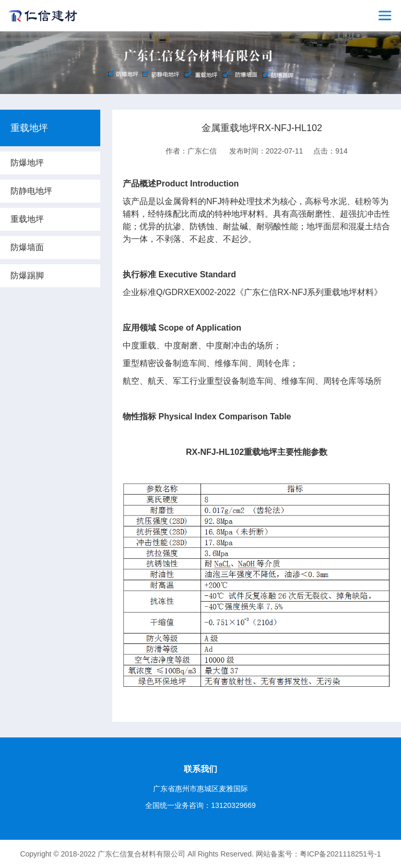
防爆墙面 (27, 247)
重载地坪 (27, 219)
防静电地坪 (31, 191)
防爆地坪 (27, 163)
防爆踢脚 (27, 275)
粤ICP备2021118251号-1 (340, 854)
